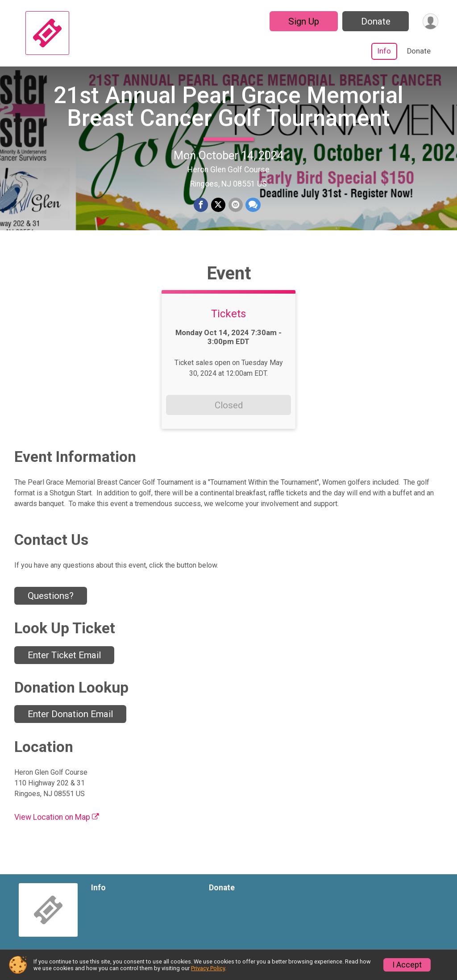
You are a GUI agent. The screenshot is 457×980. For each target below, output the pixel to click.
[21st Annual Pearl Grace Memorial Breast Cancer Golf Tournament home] (47, 33)
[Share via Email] (235, 208)
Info (384, 51)
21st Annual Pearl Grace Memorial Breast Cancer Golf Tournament (228, 109)
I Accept (407, 965)
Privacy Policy (208, 968)
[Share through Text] (253, 208)
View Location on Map (57, 822)
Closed (229, 411)
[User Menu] (430, 21)
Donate (375, 21)
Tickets (228, 320)
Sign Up (303, 21)
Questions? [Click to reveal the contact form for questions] (51, 601)
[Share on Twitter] (218, 208)
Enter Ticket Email (64, 660)
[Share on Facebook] (201, 208)
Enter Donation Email (70, 720)
